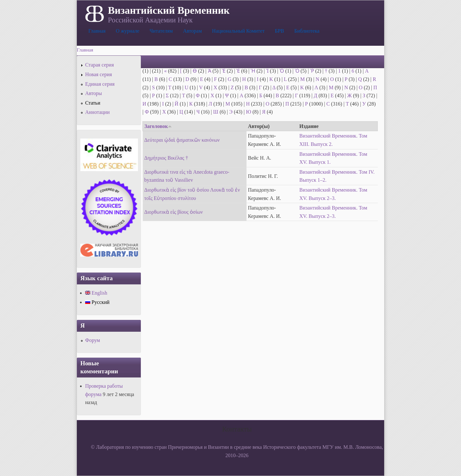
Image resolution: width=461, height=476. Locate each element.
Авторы (93, 93)
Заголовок (158, 126)
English (96, 293)
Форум (93, 340)
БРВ (279, 31)
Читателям (161, 31)
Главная (97, 31)
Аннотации (97, 112)
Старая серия (100, 65)
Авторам (193, 31)
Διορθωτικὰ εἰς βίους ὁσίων (174, 212)
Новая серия (99, 74)
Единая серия (100, 84)
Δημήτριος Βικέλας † (166, 158)
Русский (97, 302)
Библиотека (307, 31)
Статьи (93, 103)
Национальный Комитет (238, 31)
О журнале (128, 31)
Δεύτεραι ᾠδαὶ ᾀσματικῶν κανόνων (182, 140)
